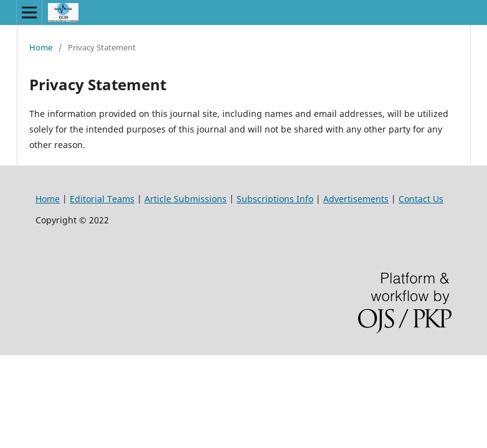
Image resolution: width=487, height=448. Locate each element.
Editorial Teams (102, 199)
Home (41, 47)
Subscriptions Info (275, 199)
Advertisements (356, 199)
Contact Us (421, 199)
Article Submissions (186, 199)
